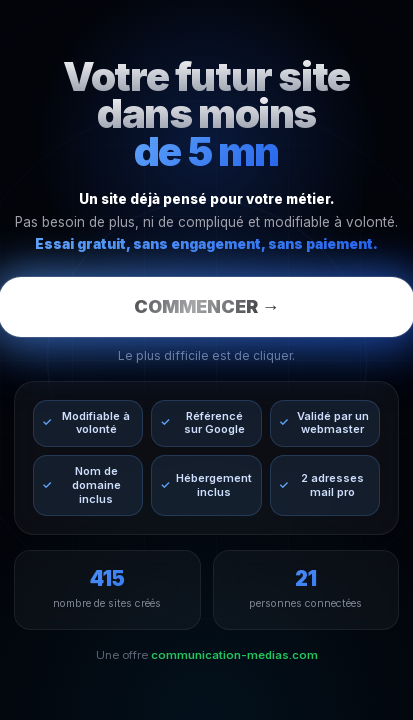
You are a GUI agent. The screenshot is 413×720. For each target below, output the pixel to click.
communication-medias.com (234, 655)
